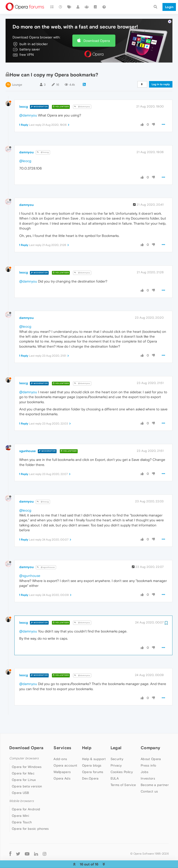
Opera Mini (20, 802)
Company (150, 734)
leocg (24, 92)
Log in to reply (161, 70)
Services (62, 734)
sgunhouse (27, 437)
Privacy (116, 751)
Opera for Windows (27, 753)
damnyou (26, 138)
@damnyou (82, 93)
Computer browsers (24, 744)
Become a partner (155, 771)
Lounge (17, 71)
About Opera (151, 745)
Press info (148, 751)
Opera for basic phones (30, 815)
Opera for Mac (23, 759)
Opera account (65, 751)
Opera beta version (27, 772)
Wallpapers (62, 758)
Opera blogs (92, 751)
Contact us (149, 777)
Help (87, 734)
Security (117, 745)
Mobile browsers (22, 787)
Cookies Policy (122, 758)
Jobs (145, 758)
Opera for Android (26, 795)
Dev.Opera (90, 764)
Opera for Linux (24, 766)
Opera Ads (62, 764)
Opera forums (93, 758)
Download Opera (97, 27)
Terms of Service (123, 771)
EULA (115, 764)
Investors (148, 764)
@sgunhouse (46, 553)
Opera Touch (22, 808)
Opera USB (21, 779)
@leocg (43, 138)
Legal (116, 734)
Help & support (94, 745)
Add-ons (60, 745)
